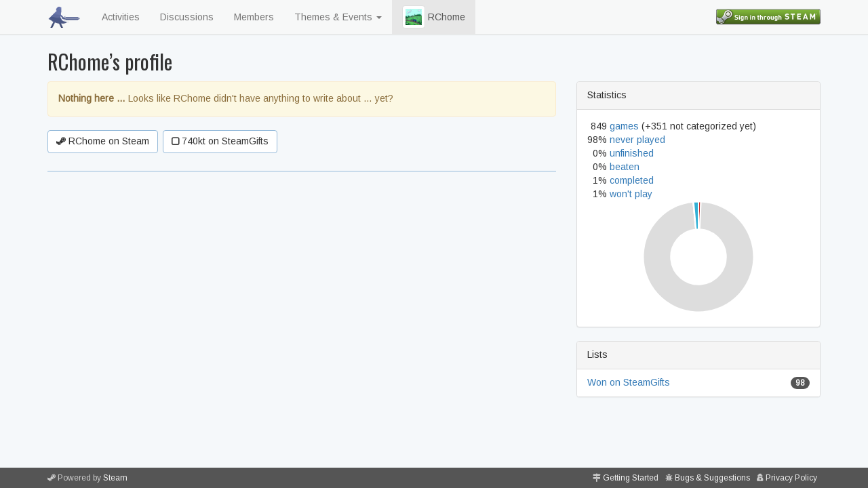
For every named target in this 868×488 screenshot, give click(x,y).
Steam (115, 478)
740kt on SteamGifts (220, 141)
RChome (434, 17)
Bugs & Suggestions (712, 478)
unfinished (632, 153)
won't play (631, 194)
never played (637, 140)
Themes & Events (338, 17)
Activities (121, 17)
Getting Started (631, 478)
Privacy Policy (791, 478)
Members (254, 17)
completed (632, 180)
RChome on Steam (103, 141)
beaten (625, 167)
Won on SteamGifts (629, 382)
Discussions (187, 17)
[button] (414, 17)
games (624, 126)
